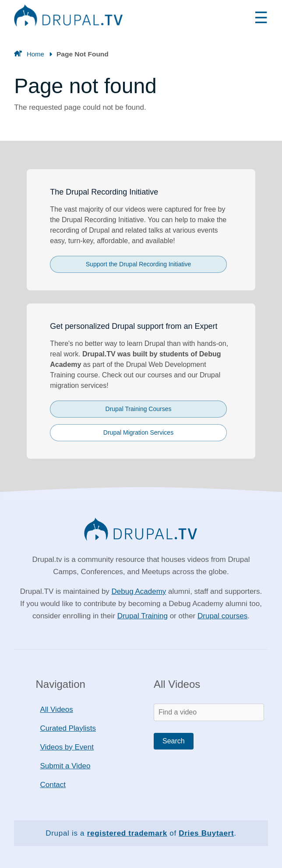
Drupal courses (222, 616)
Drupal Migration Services (138, 432)
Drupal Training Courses (139, 409)
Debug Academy (139, 591)
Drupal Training (143, 616)
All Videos (56, 709)
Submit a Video (65, 766)
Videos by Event (67, 747)
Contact (53, 785)
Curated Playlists (68, 728)
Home (35, 54)
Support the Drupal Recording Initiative (138, 264)
